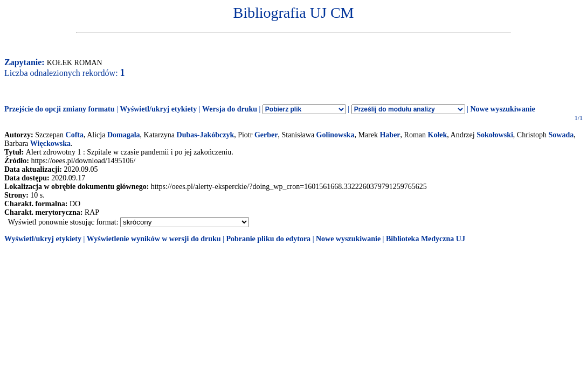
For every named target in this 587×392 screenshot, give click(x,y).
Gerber (266, 135)
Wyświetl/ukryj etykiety (158, 109)
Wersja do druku (230, 109)
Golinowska (336, 135)
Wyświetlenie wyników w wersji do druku (154, 239)
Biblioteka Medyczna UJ (426, 239)
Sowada (561, 135)
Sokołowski (495, 135)
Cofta (75, 135)
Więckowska (50, 143)
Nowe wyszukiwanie (502, 109)
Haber (390, 135)
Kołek (438, 135)
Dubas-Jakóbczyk (206, 135)
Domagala (124, 135)
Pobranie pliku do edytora (268, 239)
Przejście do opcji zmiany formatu (60, 109)
